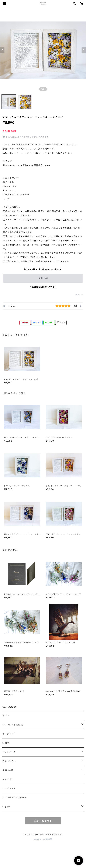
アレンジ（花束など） (13, 725)
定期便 (6, 743)
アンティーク (9, 752)
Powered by (43, 839)
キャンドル (8, 779)
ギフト (6, 716)
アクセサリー (9, 761)
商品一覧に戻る (43, 821)
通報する (79, 295)
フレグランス (9, 788)
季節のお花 (8, 770)
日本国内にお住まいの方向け (43, 287)
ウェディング (9, 734)
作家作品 (7, 807)
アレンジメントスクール (15, 798)
